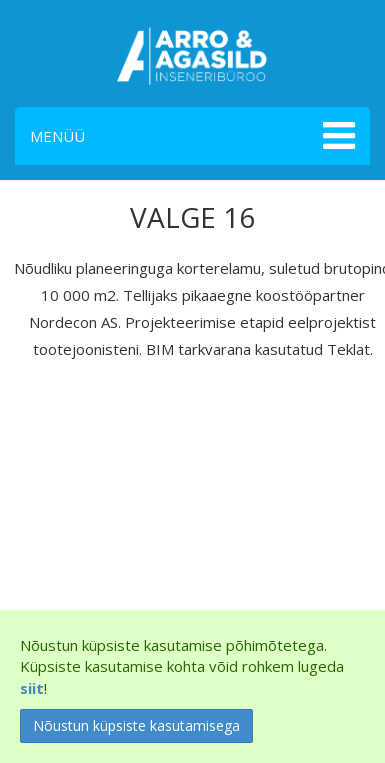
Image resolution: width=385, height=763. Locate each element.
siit (32, 688)
